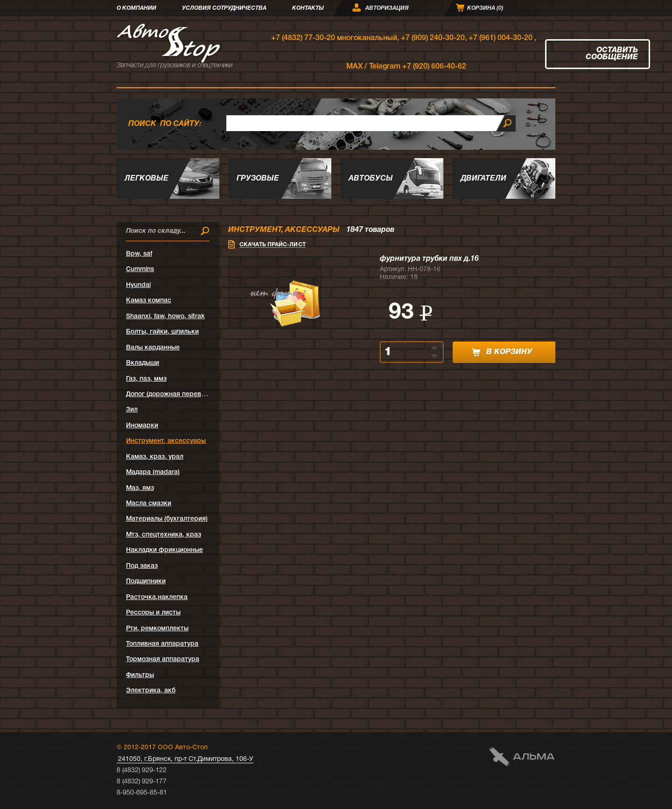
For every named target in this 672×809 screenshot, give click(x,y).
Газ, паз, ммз (146, 379)
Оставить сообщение (612, 54)
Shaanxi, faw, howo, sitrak (165, 317)
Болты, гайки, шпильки (162, 332)
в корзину (502, 352)
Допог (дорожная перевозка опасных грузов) (198, 394)
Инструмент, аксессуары (166, 441)
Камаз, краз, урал (155, 457)
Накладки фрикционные (164, 550)
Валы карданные (153, 348)
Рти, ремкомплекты (157, 629)
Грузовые (258, 179)
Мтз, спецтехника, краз (164, 535)
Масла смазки (149, 504)
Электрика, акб (151, 691)
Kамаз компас (149, 301)
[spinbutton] (406, 352)
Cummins (140, 269)
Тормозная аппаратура (163, 659)
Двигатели (483, 179)
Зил (132, 410)
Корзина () (485, 8)
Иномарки (142, 426)
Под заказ (142, 566)
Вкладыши (143, 363)
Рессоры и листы (153, 613)
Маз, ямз (140, 488)
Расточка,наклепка (157, 597)
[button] (435, 347)
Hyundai (138, 285)
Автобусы (371, 179)
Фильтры (140, 675)
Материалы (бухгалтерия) (167, 519)
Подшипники (146, 582)
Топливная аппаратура (162, 644)
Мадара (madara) (153, 472)
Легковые (147, 179)
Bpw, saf (139, 254)
